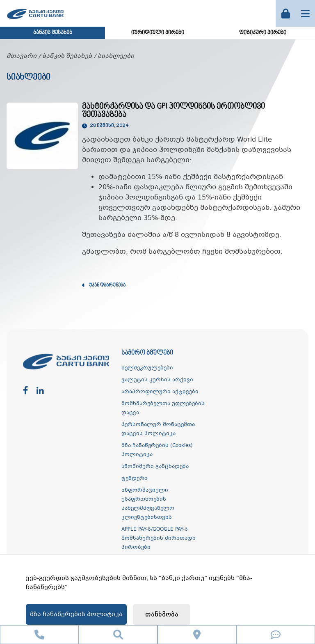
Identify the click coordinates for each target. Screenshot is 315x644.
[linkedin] (40, 391)
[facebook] (26, 391)
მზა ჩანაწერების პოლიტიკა (76, 614)
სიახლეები (116, 56)
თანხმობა (162, 615)
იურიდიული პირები (158, 33)
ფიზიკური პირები (263, 33)
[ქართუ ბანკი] (35, 20)
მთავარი (22, 56)
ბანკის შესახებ (53, 33)
